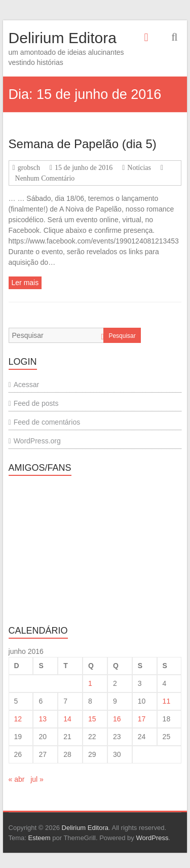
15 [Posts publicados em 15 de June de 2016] (92, 719)
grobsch (29, 168)
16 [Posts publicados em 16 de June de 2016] (117, 719)
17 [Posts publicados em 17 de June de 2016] (142, 719)
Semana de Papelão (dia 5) (83, 144)
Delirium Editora (63, 38)
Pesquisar (122, 336)
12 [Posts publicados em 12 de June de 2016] (18, 719)
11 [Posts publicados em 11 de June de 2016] (167, 701)
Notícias (139, 168)
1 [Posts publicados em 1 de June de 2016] (90, 683)
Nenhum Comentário (45, 178)
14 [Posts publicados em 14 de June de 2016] (67, 719)
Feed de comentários (47, 422)
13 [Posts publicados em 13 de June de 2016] (43, 719)
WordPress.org (37, 441)
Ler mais (25, 283)
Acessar (27, 385)
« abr (17, 779)
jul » (37, 779)
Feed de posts (36, 403)
